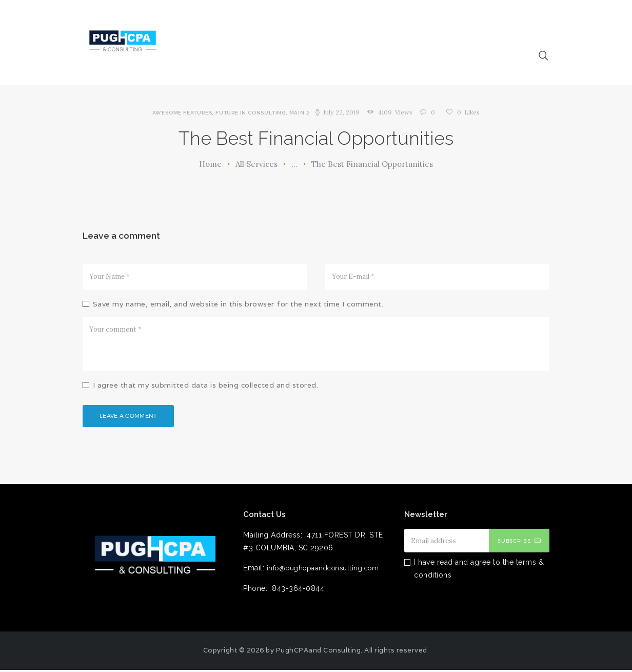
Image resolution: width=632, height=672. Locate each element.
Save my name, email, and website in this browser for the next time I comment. (238, 304)
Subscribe (515, 543)
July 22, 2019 (342, 112)
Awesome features (183, 113)
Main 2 (300, 113)
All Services (256, 164)
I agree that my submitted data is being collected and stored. (206, 385)
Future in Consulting (252, 113)
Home (210, 164)
